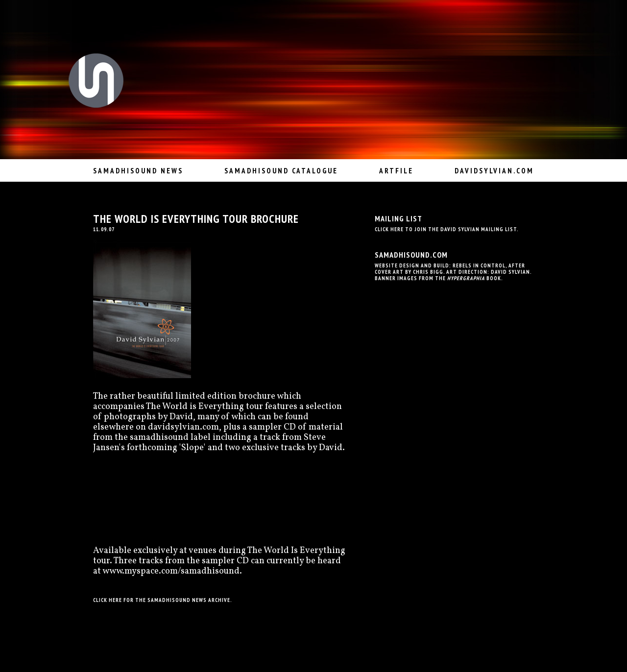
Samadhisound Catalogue (281, 171)
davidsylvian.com (494, 171)
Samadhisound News (138, 171)
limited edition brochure (225, 396)
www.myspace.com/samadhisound (171, 571)
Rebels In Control (479, 265)
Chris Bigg (428, 272)
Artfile (396, 171)
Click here (108, 600)
